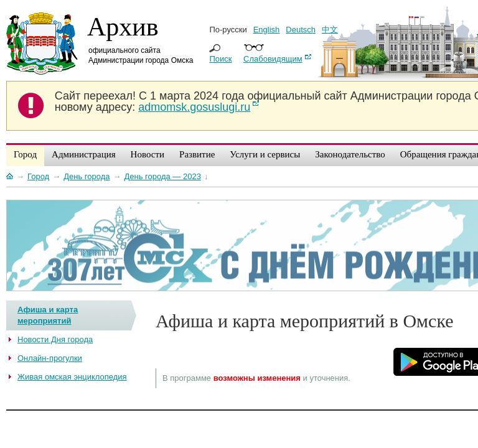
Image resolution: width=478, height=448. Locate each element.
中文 (330, 30)
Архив (123, 27)
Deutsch (301, 30)
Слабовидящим (273, 59)
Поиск (220, 59)
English (267, 30)
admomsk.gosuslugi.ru (194, 107)
